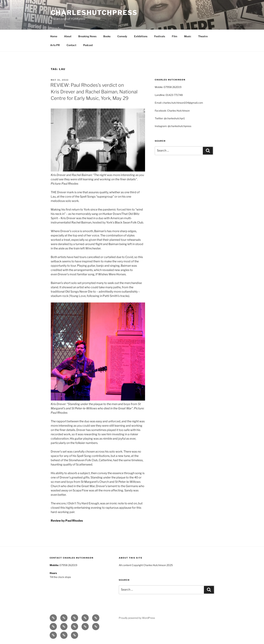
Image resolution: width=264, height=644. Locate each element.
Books (107, 36)
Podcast (88, 45)
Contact (71, 45)
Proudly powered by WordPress (137, 618)
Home (54, 36)
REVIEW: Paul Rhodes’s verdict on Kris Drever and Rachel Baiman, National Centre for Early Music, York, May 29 (94, 92)
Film (175, 36)
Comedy (122, 36)
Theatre (203, 36)
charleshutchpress (94, 13)
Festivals (160, 36)
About (68, 36)
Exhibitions (141, 36)
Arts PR (55, 45)
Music (188, 36)
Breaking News (87, 36)
